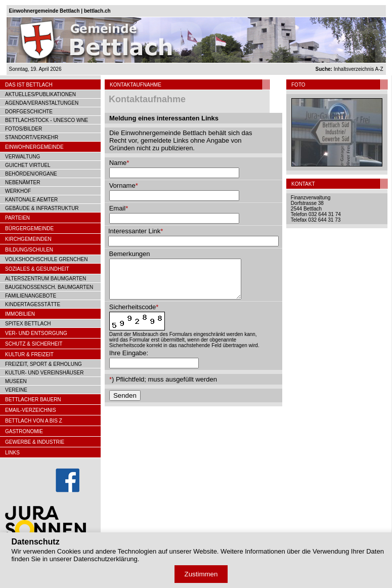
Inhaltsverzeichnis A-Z (350, 69)
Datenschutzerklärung (105, 559)
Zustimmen (201, 574)
